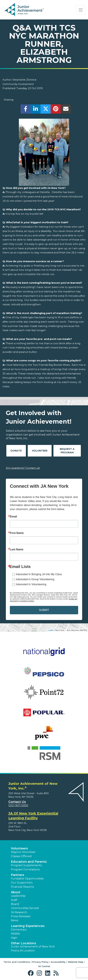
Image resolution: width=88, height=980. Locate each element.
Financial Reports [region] (22, 887)
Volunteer (40, 451)
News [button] (15, 920)
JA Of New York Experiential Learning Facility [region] (33, 816)
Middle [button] (15, 934)
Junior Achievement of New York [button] (33, 947)
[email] (66, 110)
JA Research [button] (19, 912)
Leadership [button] (18, 896)
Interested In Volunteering (31, 584)
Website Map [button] (75, 962)
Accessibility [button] (58, 962)
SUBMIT (44, 610)
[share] (26, 110)
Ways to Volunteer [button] (23, 852)
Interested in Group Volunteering (35, 579)
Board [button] (15, 904)
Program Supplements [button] (26, 865)
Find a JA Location (23, 951)
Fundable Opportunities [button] (27, 879)
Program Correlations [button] (25, 869)
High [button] (14, 938)
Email (13, 517)
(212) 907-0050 (18, 805)
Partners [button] (18, 875)
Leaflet (51, 630)
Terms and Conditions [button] (17, 962)
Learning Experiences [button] (28, 926)
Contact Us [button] (17, 802)
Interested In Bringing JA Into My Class (39, 574)
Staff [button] (14, 900)
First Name (17, 533)
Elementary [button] (19, 930)
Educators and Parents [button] (29, 862)
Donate (16, 451)
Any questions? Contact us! (23, 468)
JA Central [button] (44, 966)
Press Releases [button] (21, 916)
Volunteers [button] (19, 848)
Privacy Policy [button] (40, 962)
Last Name (17, 549)
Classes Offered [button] (21, 856)
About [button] (16, 892)
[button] (31, 973)
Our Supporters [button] (22, 883)
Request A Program (67, 451)
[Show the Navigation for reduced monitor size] (81, 10)
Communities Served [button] (25, 908)
